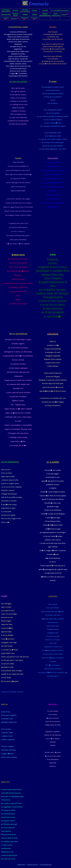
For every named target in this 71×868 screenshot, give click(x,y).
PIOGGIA (4, 704)
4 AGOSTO (53, 596)
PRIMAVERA (53, 704)
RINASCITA (5, 782)
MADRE (4, 596)
